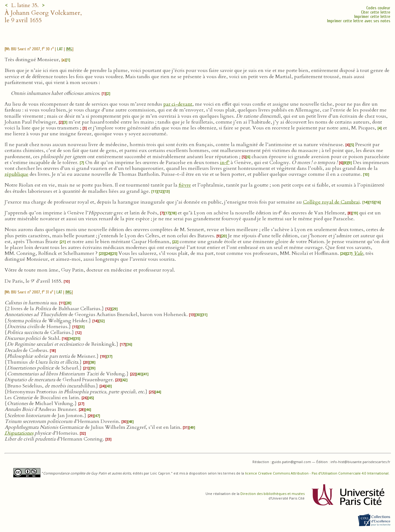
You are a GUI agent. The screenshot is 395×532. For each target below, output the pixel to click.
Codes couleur (378, 8)
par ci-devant (178, 104)
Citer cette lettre (376, 12)
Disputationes (19, 433)
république (17, 174)
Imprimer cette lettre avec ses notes (359, 21)
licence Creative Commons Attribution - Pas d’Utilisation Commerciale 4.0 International (317, 473)
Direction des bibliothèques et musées (272, 494)
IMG (69, 49)
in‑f (225, 163)
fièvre (185, 185)
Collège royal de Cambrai (331, 202)
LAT (60, 49)
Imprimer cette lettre (372, 17)
